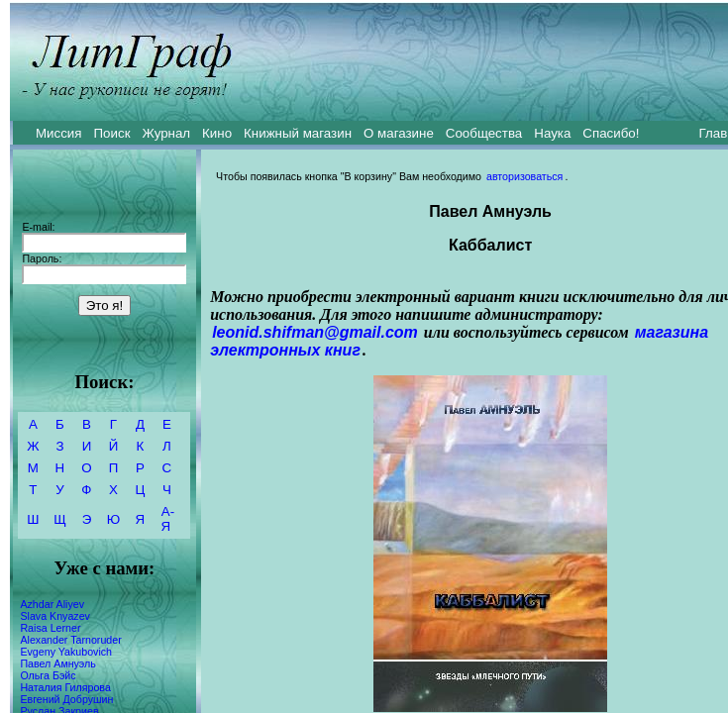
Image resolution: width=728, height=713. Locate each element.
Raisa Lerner (50, 628)
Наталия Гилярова (65, 687)
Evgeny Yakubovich (66, 652)
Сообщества (484, 133)
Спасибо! (611, 133)
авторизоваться (524, 176)
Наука (552, 133)
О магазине (399, 133)
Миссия (59, 133)
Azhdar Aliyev (52, 604)
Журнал (166, 133)
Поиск (112, 133)
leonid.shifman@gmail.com (315, 332)
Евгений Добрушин (66, 699)
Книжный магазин (298, 133)
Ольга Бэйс (48, 675)
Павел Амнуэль (57, 663)
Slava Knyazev (55, 616)
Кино (217, 133)
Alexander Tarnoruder (70, 640)
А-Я (168, 519)
